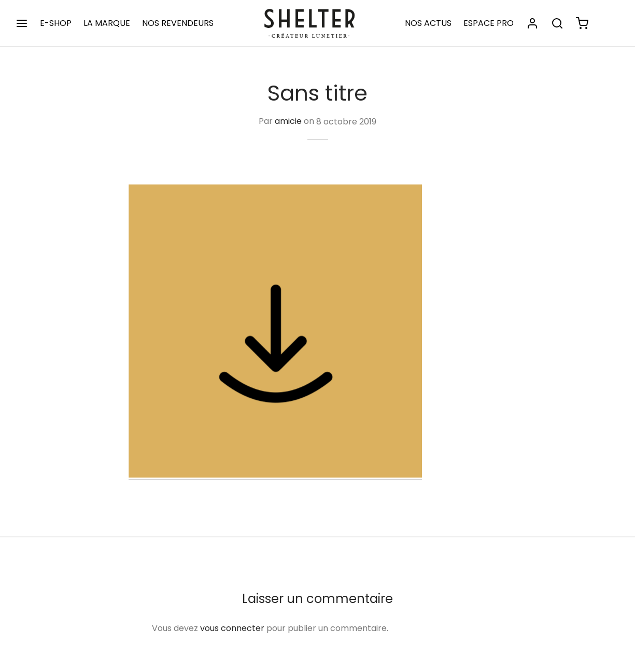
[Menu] (22, 23)
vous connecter (232, 628)
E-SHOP (56, 23)
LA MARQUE (107, 23)
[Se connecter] (532, 23)
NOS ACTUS (428, 23)
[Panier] (582, 23)
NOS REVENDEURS (178, 23)
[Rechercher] (557, 23)
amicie (288, 122)
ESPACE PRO (489, 23)
